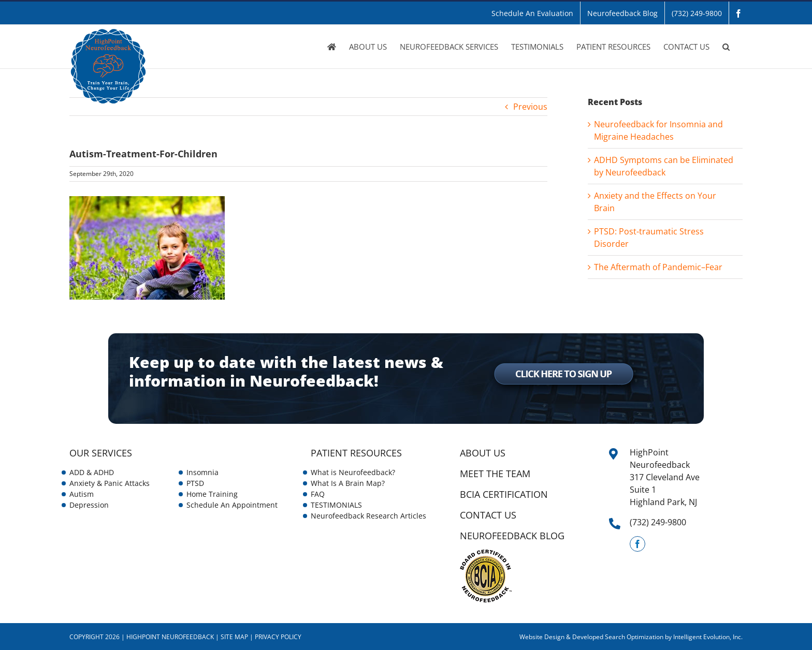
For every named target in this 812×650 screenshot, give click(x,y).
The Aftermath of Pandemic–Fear (658, 267)
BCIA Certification (504, 494)
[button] (726, 47)
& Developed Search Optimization (615, 637)
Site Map (234, 637)
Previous (530, 107)
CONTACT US (488, 515)
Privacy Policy (278, 637)
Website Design (542, 637)
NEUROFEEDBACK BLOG (512, 536)
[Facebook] (637, 544)
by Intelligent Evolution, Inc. (704, 637)
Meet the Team (495, 474)
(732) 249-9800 (658, 522)
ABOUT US (483, 453)
